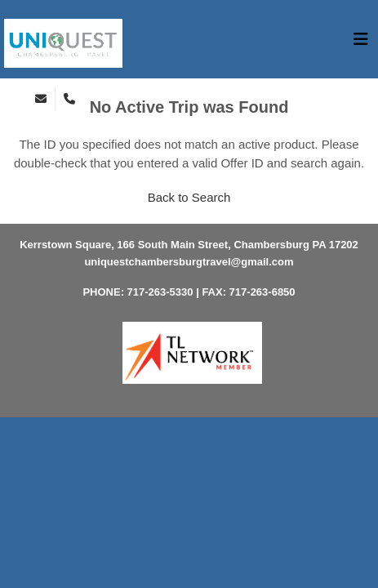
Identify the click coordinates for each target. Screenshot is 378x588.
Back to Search (189, 197)
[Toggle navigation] (361, 43)
